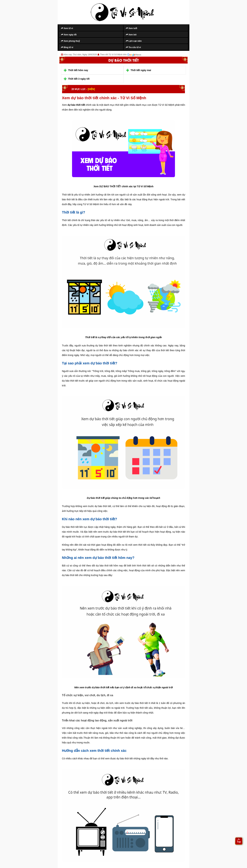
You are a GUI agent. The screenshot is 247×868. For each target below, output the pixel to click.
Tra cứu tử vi (133, 47)
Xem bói (131, 35)
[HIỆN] (91, 89)
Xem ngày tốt (69, 35)
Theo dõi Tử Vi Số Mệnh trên (121, 55)
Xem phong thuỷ (70, 41)
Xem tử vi (67, 28)
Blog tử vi (67, 47)
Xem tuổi (132, 28)
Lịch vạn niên (134, 41)
